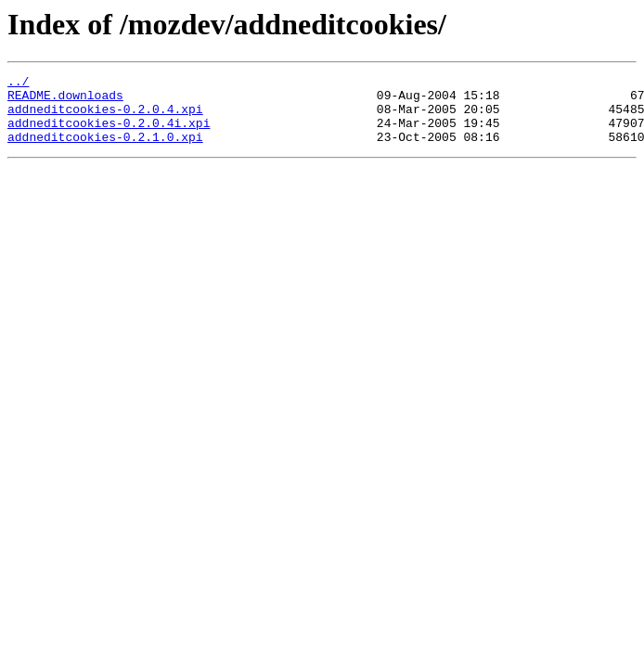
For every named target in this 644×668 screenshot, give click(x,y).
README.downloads (65, 100)
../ (18, 83)
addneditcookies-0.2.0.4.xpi (105, 117)
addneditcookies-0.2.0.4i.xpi (109, 134)
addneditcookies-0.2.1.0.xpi (105, 150)
